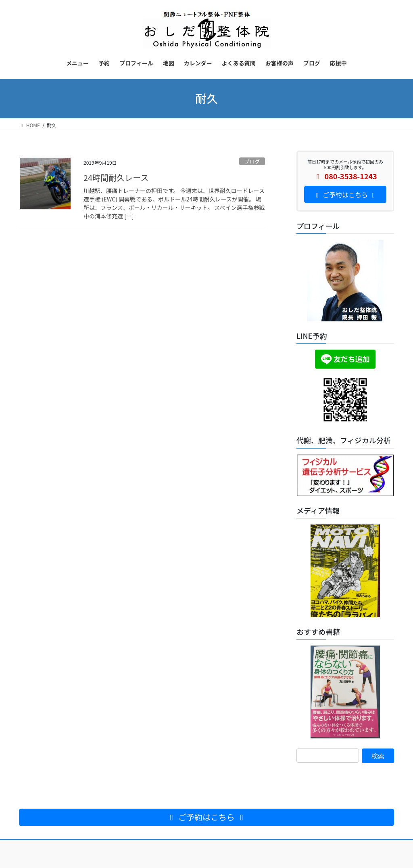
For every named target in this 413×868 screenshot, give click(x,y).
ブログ (252, 161)
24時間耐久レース (116, 177)
